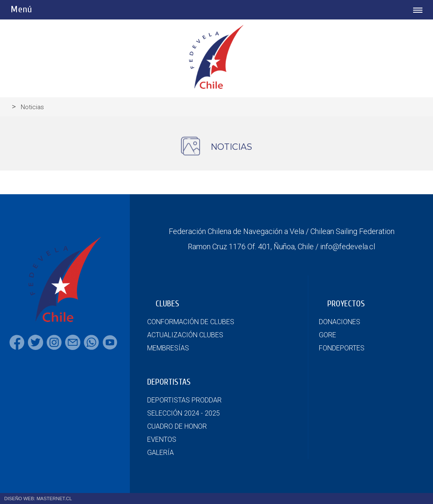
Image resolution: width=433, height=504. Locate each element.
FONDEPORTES (342, 348)
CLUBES (167, 304)
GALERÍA (160, 453)
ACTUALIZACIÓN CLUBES (185, 335)
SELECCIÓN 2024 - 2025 (184, 413)
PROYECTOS (346, 304)
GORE (327, 335)
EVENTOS (162, 439)
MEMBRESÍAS (168, 348)
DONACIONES (340, 322)
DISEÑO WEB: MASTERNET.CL (38, 498)
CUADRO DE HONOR (177, 426)
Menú (21, 9)
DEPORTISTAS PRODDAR (184, 400)
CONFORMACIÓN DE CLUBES (191, 322)
